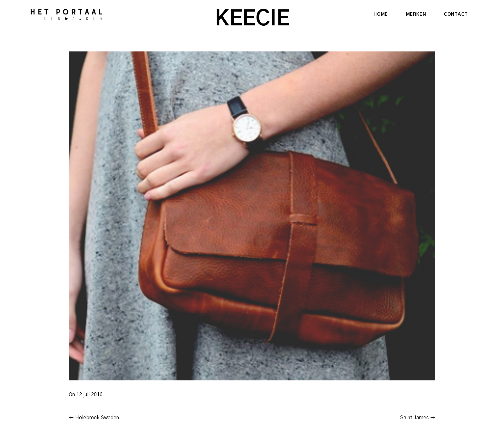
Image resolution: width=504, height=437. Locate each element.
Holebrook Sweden (94, 418)
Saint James (418, 418)
